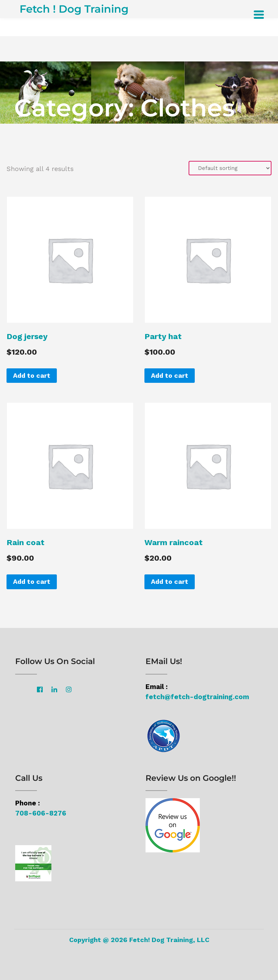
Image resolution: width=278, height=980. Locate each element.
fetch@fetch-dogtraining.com (197, 697)
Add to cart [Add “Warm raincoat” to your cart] (170, 581)
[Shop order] (230, 168)
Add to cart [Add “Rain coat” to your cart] (32, 581)
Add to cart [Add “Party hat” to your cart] (170, 375)
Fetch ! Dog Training (74, 9)
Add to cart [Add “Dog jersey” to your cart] (32, 375)
